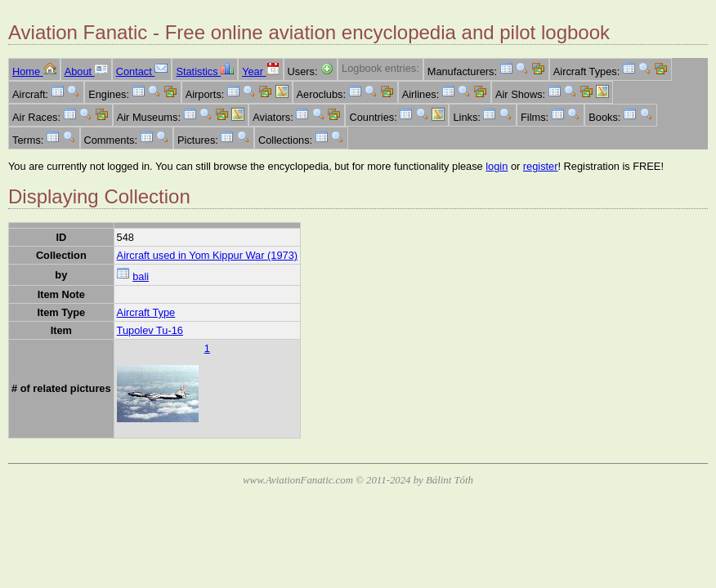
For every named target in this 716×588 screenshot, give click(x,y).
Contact (142, 71)
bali (141, 276)
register (541, 166)
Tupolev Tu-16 (150, 330)
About (86, 71)
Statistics (205, 71)
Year (260, 71)
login (497, 166)
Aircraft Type (146, 312)
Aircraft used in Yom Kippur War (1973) (207, 255)
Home (34, 71)
